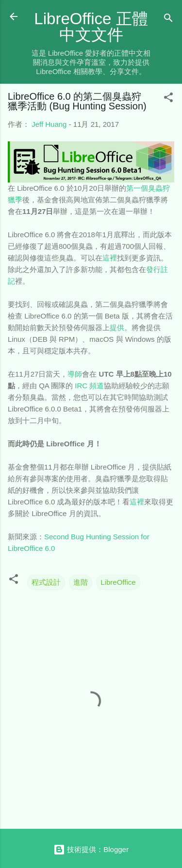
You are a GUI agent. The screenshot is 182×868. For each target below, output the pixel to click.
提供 (117, 327)
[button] (168, 99)
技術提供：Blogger (91, 849)
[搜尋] (168, 20)
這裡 (110, 258)
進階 (81, 582)
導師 (75, 374)
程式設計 (46, 582)
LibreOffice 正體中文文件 (91, 27)
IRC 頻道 (89, 386)
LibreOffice (118, 582)
